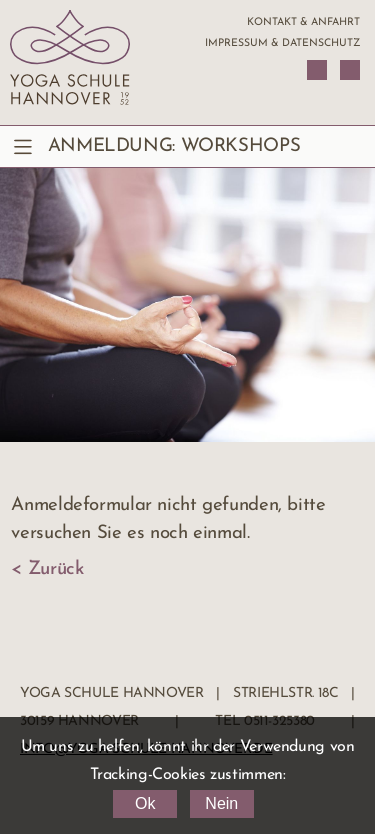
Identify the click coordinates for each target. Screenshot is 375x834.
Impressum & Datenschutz (282, 43)
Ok (145, 803)
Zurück (56, 569)
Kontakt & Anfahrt (303, 22)
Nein (221, 803)
